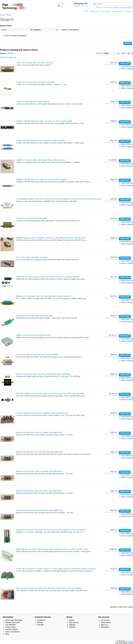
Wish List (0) (95, 11)
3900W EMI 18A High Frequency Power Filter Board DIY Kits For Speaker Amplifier (48, 277)
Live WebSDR (11, 625)
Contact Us (41, 620)
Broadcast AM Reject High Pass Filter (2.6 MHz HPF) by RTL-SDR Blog (43, 374)
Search (9, 15)
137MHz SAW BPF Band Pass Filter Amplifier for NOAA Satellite (41, 141)
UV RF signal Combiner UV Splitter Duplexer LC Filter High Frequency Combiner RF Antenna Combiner (56, 569)
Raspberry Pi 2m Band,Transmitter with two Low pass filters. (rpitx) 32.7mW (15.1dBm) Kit (51, 530)
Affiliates (72, 625)
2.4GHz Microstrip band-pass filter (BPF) (32, 218)
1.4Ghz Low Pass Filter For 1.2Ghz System (32, 102)
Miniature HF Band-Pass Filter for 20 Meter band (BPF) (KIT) (39, 471)
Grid (12, 53)
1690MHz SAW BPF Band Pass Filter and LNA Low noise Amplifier (42, 180)
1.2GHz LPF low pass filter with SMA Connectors (35, 63)
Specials (72, 627)
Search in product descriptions (16, 36)
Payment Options (12, 629)
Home (86, 11)
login (116, 7)
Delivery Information (13, 622)
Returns (40, 622)
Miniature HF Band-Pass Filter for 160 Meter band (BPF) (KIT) (40, 452)
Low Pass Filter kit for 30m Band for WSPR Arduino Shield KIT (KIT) (42, 413)
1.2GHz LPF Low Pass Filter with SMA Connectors (35, 82)
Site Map (41, 625)
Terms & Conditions (12, 632)
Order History (106, 622)
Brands (72, 620)
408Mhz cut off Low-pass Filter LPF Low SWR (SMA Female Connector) (43, 296)
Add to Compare (127, 69)
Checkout (128, 11)
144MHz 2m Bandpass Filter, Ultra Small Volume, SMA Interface (40, 160)
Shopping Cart (117, 11)
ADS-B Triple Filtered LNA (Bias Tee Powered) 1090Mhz (37, 355)
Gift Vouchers (74, 622)
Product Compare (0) (8, 57)
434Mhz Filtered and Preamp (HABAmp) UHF (33, 335)
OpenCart (129, 641)
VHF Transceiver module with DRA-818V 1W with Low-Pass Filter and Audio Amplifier (49, 588)
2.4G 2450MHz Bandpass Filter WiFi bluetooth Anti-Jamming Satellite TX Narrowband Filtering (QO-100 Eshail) (59, 199)
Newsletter (105, 627)
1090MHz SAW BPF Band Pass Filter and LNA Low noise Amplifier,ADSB (44, 121)
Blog (7, 634)
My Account (106, 11)
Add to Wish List (127, 66)
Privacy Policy (11, 627)
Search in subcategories (71, 30)
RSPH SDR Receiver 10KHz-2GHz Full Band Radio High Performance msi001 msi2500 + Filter (52, 549)
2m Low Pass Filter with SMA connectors (32, 257)
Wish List (104, 625)
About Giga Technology (14, 620)
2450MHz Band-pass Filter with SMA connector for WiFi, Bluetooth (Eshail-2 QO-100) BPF (50, 238)
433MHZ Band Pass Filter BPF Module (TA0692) (34, 316)
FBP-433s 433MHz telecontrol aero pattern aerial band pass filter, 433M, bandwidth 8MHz (50, 394)
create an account (126, 7)
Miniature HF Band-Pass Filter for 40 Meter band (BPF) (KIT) (39, 510)
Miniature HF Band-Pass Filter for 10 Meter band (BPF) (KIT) (39, 433)
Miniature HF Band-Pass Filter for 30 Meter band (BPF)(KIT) (39, 491)
